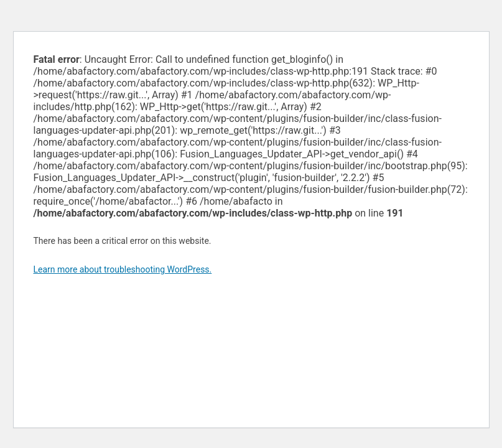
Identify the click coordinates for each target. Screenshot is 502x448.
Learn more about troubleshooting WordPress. (123, 269)
